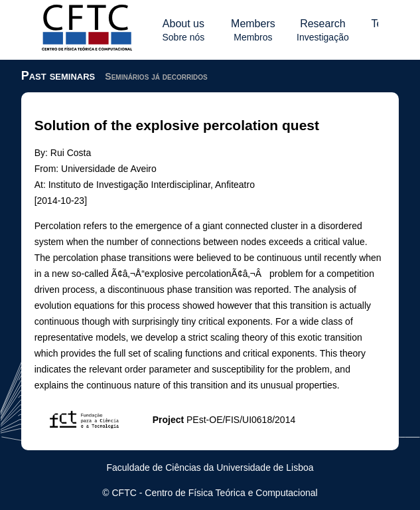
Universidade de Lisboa (265, 467)
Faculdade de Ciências (153, 467)
